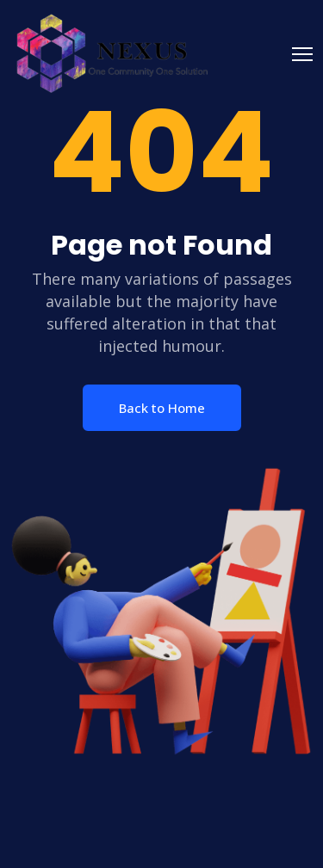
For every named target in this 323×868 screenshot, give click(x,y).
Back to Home (162, 408)
